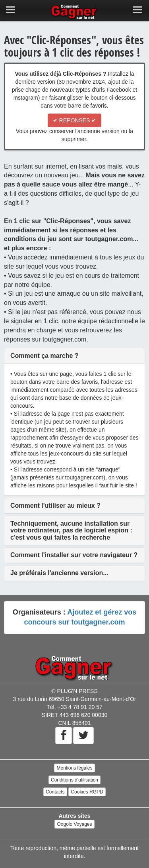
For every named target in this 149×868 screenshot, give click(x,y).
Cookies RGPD (87, 792)
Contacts (55, 792)
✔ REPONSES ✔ (75, 120)
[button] (45, 356)
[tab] (74, 356)
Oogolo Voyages (74, 824)
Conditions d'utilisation (74, 780)
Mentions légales (74, 768)
